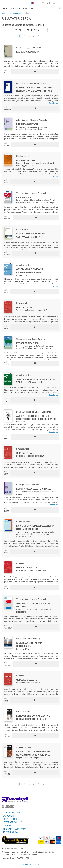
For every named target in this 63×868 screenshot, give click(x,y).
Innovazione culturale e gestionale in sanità (30, 235)
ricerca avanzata (15, 13)
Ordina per (20, 30)
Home (4, 13)
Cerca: (4, 8)
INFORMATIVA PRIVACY (14, 829)
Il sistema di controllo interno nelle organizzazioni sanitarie (35, 89)
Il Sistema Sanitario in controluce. (29, 644)
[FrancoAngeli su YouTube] (13, 807)
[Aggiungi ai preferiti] (35, 72)
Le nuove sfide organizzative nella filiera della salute (33, 717)
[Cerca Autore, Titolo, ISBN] (33, 8)
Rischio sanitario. (27, 160)
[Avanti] (44, 36)
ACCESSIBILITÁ (10, 832)
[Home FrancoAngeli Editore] (11, 3)
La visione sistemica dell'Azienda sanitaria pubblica (35, 527)
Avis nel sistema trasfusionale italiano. (35, 605)
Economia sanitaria (28, 52)
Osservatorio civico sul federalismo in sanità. (30, 271)
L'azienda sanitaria (27, 124)
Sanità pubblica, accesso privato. (36, 379)
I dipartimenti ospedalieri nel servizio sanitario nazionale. (33, 753)
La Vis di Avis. (24, 197)
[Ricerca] (60, 8)
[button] (32, 3)
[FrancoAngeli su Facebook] (3, 807)
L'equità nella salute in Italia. (34, 489)
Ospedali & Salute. (27, 307)
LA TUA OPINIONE (12, 813)
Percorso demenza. (27, 343)
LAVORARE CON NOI (13, 822)
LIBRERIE (7, 826)
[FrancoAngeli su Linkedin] (6, 807)
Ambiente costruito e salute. (33, 416)
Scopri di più (54, 103)
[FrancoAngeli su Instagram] (10, 807)
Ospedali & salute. (27, 680)
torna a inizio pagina (31, 864)
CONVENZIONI (10, 819)
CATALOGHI (8, 816)
